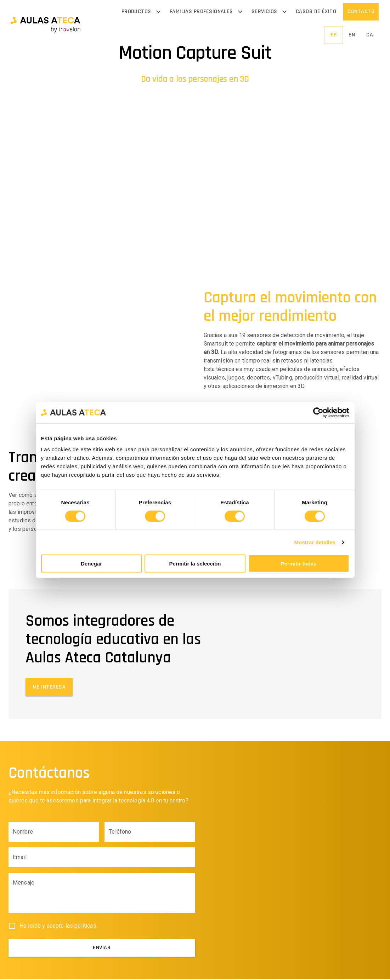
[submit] (102, 949)
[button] (45, 24)
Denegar (91, 564)
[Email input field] (102, 858)
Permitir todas (299, 564)
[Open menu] (158, 12)
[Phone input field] (150, 833)
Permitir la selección (195, 564)
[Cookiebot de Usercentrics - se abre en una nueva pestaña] (318, 412)
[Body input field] (102, 897)
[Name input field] (54, 833)
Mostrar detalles (315, 542)
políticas (85, 926)
